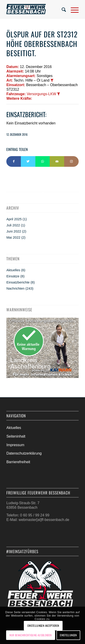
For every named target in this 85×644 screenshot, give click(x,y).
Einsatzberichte (18, 282)
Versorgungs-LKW (41, 94)
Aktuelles (13, 270)
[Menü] (72, 9)
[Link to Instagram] (71, 162)
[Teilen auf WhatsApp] (43, 162)
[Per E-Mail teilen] (57, 162)
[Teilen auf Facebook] (14, 162)
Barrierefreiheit (18, 462)
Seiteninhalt (16, 436)
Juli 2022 (13, 225)
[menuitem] (62, 9)
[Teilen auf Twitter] (28, 162)
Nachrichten (15, 288)
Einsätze (13, 276)
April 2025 (14, 219)
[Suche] (62, 9)
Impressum (15, 445)
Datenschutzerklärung (24, 453)
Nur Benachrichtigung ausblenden (30, 635)
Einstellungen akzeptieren (43, 626)
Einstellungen (68, 635)
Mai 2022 (13, 237)
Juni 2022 (14, 231)
